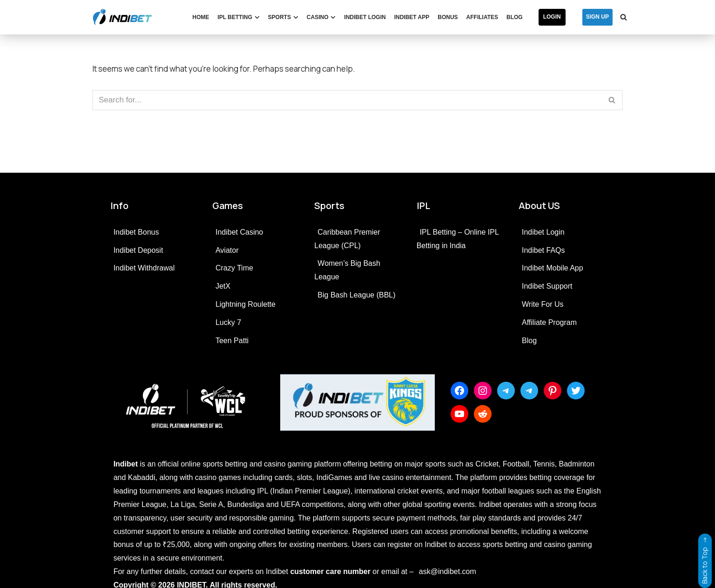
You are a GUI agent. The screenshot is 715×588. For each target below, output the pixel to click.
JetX (223, 286)
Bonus (448, 17)
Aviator (227, 250)
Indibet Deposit (138, 250)
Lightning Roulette (246, 304)
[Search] (624, 17)
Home (201, 17)
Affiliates (482, 17)
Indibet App (412, 17)
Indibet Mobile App (553, 268)
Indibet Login (365, 17)
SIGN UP (597, 17)
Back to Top (705, 559)
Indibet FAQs (543, 250)
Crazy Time (234, 268)
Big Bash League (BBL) (356, 295)
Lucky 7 (228, 322)
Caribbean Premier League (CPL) (347, 239)
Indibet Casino (239, 232)
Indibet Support (547, 286)
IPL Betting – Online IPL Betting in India (458, 239)
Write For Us (543, 304)
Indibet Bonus (136, 232)
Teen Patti (232, 341)
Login (552, 17)
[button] (257, 17)
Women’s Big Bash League (347, 270)
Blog (515, 17)
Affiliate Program (549, 322)
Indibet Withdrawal (144, 268)
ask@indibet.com (448, 571)
